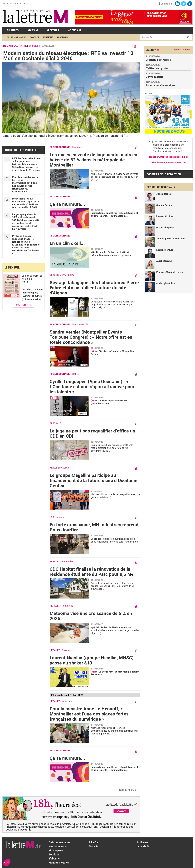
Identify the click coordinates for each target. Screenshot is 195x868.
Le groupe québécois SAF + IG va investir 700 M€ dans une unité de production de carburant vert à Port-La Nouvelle (26, 222)
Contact (35, 37)
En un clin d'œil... (67, 243)
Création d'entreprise (158, 60)
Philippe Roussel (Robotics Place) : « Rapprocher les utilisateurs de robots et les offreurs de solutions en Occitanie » (26, 245)
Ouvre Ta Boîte (155, 77)
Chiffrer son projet (157, 68)
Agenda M (75, 30)
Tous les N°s (23, 304)
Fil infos (94, 842)
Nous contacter (58, 846)
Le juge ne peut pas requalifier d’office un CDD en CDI (92, 433)
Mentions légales (59, 862)
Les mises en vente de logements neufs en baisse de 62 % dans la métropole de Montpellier (93, 160)
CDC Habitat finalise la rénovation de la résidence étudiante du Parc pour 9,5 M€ (92, 572)
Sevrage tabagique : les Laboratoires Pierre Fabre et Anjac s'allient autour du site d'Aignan (94, 288)
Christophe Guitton (166, 283)
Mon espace (56, 850)
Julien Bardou (164, 194)
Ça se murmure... (67, 204)
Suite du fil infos (127, 790)
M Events (53, 30)
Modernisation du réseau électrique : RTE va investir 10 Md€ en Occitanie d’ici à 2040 (68, 56)
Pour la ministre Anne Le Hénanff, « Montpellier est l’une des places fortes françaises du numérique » (25, 184)
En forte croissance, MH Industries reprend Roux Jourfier (94, 527)
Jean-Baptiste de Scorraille (171, 239)
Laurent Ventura (165, 216)
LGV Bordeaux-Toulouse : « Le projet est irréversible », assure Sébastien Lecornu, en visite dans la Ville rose (26, 164)
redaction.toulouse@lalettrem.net (168, 162)
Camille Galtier (164, 205)
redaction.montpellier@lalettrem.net (168, 157)
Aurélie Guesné (164, 261)
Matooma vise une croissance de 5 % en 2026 (91, 616)
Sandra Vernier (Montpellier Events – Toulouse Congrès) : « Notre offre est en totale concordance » (91, 337)
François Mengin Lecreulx (170, 272)
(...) (126, 136)
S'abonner (62, 37)
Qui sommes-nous (17, 37)
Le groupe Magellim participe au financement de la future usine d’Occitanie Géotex (93, 480)
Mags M (33, 30)
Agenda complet (182, 50)
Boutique (48, 37)
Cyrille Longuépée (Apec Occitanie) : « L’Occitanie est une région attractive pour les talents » (92, 387)
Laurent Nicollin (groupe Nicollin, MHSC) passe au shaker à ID (92, 660)
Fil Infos (13, 30)
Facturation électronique (160, 85)
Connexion (166, 4)
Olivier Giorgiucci (165, 227)
